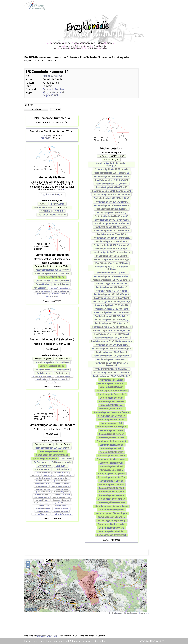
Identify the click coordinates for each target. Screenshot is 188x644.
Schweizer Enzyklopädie (48, 636)
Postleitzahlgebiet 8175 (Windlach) (111, 169)
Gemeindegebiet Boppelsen (111, 474)
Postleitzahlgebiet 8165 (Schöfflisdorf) (111, 376)
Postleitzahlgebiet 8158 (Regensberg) (111, 302)
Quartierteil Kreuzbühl (61, 481)
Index (27, 641)
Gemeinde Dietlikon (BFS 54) (52, 215)
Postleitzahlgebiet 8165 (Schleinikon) (111, 373)
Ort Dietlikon (40, 288)
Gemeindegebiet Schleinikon (111, 531)
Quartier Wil (36, 475)
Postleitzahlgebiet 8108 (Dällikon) (111, 309)
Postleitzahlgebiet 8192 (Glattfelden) (111, 198)
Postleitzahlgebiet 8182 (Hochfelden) (111, 231)
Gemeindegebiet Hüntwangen (111, 427)
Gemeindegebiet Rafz (111, 448)
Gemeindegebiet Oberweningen (111, 513)
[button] (36, 110)
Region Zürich (51, 95)
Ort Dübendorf (62, 281)
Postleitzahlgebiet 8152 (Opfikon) (111, 263)
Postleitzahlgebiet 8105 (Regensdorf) (111, 356)
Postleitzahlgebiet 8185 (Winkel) (111, 287)
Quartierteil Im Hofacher (42, 503)
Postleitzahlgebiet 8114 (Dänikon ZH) (111, 312)
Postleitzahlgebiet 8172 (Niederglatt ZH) (111, 327)
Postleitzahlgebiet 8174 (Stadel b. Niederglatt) (111, 164)
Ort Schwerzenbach (61, 462)
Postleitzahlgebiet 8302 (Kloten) (111, 241)
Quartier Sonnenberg (65, 475)
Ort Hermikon (44, 466)
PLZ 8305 (46, 136)
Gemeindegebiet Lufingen (111, 434)
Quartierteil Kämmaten (43, 508)
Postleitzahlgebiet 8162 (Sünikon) (111, 180)
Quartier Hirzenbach (61, 473)
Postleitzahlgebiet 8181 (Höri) (111, 234)
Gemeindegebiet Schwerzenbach (52, 455)
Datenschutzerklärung (81, 641)
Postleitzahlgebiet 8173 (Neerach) (111, 323)
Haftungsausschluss (57, 641)
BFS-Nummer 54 (52, 76)
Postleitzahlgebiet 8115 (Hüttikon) (111, 320)
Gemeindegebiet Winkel (111, 466)
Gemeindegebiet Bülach (111, 398)
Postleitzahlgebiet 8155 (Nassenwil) (111, 334)
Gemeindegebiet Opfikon (111, 445)
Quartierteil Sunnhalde (61, 484)
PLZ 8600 (45, 138)
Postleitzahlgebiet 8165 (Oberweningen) (111, 349)
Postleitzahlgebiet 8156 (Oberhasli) (111, 338)
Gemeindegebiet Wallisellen (111, 456)
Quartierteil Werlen (43, 511)
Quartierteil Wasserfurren (62, 497)
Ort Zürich (67, 459)
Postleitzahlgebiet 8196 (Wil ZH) (111, 283)
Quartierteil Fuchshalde (60, 294)
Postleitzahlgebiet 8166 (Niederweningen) (111, 341)
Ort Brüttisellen (61, 284)
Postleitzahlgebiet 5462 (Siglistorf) (111, 345)
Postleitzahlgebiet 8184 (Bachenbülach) (111, 191)
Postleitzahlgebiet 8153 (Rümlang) (111, 369)
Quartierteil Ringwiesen (43, 489)
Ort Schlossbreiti (61, 469)
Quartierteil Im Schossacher (62, 514)
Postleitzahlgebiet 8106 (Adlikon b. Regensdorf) (111, 364)
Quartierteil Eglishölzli (61, 492)
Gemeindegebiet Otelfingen (111, 517)
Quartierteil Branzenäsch (60, 486)
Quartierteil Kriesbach (42, 497)
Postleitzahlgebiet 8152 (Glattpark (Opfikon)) (111, 268)
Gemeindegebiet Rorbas (111, 452)
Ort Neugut (61, 466)
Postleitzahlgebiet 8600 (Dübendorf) (52, 273)
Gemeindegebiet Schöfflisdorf (111, 535)
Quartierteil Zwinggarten (61, 500)
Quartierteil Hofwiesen (42, 291)
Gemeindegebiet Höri (111, 423)
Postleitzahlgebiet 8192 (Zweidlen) (111, 227)
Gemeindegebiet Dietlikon (52, 277)
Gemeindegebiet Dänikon (111, 484)
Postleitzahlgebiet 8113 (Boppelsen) (111, 298)
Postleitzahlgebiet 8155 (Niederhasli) (111, 173)
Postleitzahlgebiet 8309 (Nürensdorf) (111, 245)
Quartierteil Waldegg (62, 508)
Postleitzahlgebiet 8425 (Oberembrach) (111, 252)
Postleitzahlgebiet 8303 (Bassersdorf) (111, 195)
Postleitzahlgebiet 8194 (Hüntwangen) (111, 238)
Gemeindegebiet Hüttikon (111, 492)
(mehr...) (62, 189)
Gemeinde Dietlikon (54, 89)
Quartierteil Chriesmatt (62, 291)
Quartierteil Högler (42, 486)
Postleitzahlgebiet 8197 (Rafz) (111, 213)
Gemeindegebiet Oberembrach (111, 441)
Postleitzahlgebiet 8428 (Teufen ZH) (111, 223)
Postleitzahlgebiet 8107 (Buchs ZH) (111, 305)
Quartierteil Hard (42, 294)
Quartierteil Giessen (42, 481)
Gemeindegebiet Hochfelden (111, 420)
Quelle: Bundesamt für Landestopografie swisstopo (129, 613)
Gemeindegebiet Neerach (111, 495)
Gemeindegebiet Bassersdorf (111, 394)
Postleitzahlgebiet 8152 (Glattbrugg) (111, 259)
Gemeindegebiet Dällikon (111, 481)
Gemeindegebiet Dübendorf (52, 451)
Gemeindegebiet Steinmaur (111, 383)
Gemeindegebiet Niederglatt (111, 499)
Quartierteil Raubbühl (42, 484)
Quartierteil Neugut (62, 489)
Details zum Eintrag (52, 195)
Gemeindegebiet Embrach (111, 409)
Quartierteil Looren (60, 506)
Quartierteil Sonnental (41, 514)
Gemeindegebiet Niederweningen (111, 506)
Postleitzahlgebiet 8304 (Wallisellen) (111, 276)
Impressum (38, 641)
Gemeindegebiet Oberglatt (111, 510)
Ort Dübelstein (42, 469)
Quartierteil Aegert (52, 296)
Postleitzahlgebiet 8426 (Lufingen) (111, 249)
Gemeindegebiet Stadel (111, 380)
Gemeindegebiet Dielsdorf (111, 488)
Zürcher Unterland (53, 93)
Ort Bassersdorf (43, 281)
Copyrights (100, 641)
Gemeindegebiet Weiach (111, 387)
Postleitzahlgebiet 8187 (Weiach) (111, 184)
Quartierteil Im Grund (43, 492)
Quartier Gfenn (49, 475)
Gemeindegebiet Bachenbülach (111, 391)
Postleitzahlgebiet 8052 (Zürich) (111, 256)
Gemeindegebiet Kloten (111, 430)
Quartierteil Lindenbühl (62, 503)
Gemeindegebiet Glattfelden (111, 416)
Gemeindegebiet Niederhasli (111, 502)
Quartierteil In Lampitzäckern (60, 288)
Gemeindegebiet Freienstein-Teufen (111, 412)
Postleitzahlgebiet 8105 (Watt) (111, 359)
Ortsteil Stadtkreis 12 (43, 473)
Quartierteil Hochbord (61, 478)
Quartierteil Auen (44, 506)
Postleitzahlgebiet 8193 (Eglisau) (111, 209)
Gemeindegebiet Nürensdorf (111, 437)
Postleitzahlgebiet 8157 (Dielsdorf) (111, 316)
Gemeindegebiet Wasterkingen (111, 459)
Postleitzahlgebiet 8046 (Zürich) (111, 352)
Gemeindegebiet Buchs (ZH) (111, 477)
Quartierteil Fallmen (42, 500)
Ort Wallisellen (43, 284)
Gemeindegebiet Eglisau (111, 405)
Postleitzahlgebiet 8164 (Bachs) (111, 291)
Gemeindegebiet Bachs (111, 470)
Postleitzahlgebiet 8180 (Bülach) (111, 187)
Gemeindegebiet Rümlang (111, 528)
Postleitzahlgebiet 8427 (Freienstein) (111, 220)
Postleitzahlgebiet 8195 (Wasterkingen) (111, 280)
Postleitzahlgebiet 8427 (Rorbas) (111, 273)
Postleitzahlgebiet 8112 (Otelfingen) (111, 294)
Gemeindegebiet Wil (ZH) (111, 463)
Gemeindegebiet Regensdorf (111, 524)
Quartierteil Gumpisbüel (62, 495)
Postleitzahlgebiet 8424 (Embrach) (111, 216)
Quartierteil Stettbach (43, 478)
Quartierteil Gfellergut (61, 511)
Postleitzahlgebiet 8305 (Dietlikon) (52, 270)
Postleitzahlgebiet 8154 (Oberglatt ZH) (111, 330)
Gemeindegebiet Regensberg (111, 520)
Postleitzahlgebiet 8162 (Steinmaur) (111, 176)
